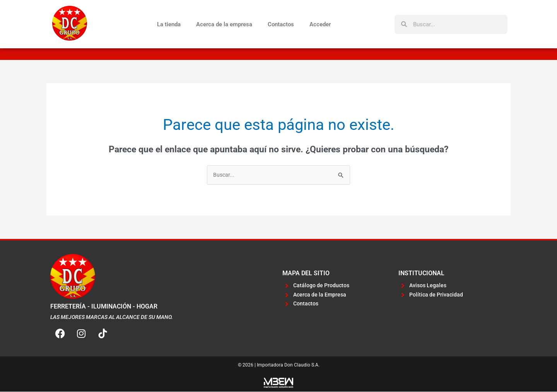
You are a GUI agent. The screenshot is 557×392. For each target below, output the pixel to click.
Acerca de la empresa (224, 24)
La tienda (169, 24)
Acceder (320, 24)
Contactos (281, 24)
